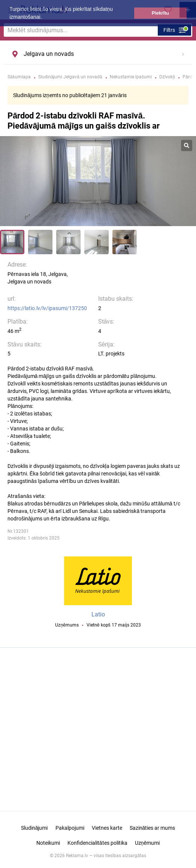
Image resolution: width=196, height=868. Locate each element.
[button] (44, 18)
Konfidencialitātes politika (97, 843)
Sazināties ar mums (153, 828)
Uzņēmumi (147, 843)
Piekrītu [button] (160, 13)
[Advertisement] (98, 730)
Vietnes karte (107, 828)
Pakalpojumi (70, 828)
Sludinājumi (34, 828)
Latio (98, 614)
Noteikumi (48, 843)
